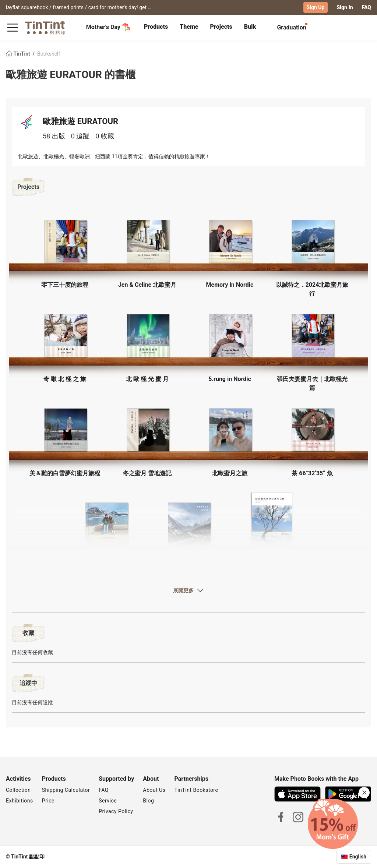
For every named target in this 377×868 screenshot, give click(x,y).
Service (108, 801)
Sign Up (316, 7)
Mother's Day (108, 27)
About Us (154, 790)
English (358, 857)
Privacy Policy (116, 811)
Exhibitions (20, 801)
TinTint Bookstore (196, 790)
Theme (189, 27)
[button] (65, 241)
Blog (148, 801)
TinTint (19, 54)
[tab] (156, 28)
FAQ (367, 7)
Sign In (345, 7)
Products (156, 27)
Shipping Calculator (66, 790)
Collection (18, 790)
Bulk (250, 27)
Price (48, 801)
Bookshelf (49, 54)
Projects (221, 27)
